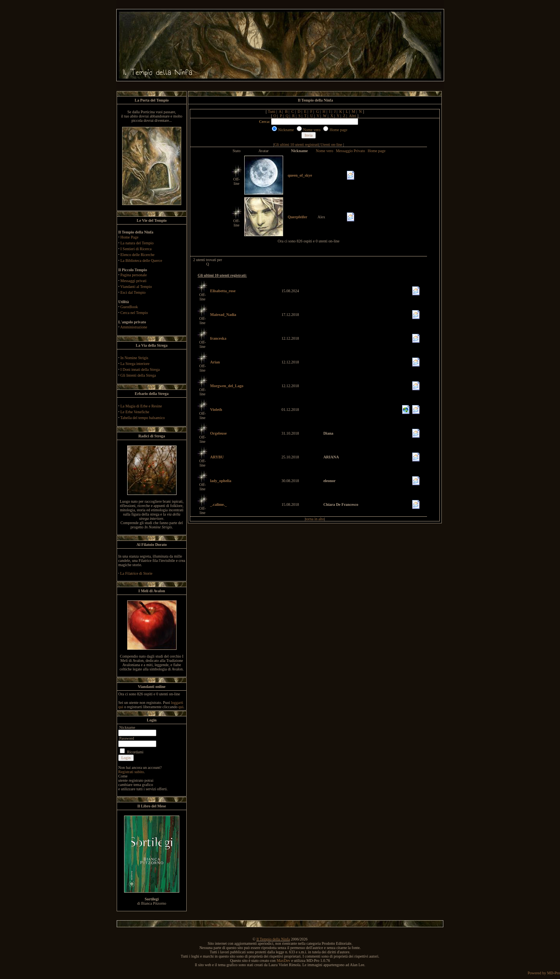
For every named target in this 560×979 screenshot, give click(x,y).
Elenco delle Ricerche (138, 255)
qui (181, 707)
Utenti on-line (331, 145)
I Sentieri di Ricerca (136, 249)
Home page (376, 151)
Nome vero (325, 151)
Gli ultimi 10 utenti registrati (297, 145)
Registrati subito (131, 772)
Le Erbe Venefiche (135, 412)
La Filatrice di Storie (136, 573)
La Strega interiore (135, 364)
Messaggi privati (134, 281)
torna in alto (315, 519)
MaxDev (283, 961)
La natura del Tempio (137, 243)
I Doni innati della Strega (140, 369)
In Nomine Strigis (135, 358)
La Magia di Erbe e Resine (141, 406)
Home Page (129, 237)
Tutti (272, 111)
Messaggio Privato (351, 151)
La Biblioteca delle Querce (141, 261)
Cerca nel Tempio (134, 313)
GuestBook (129, 307)
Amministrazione (134, 327)
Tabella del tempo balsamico (143, 418)
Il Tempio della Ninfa (273, 939)
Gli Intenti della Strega (138, 375)
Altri (353, 116)
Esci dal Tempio (133, 292)
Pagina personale (134, 275)
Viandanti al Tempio (136, 287)
